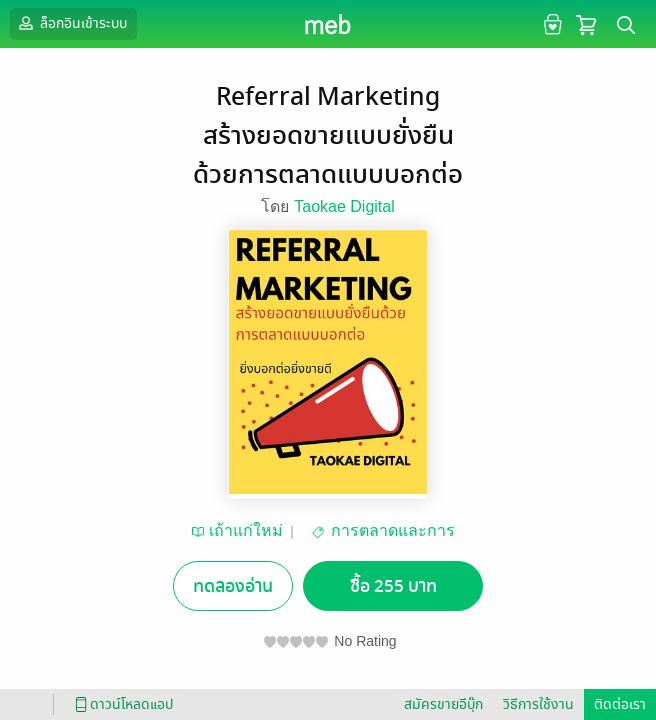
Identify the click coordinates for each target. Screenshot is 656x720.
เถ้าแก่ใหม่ (246, 530)
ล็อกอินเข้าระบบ (71, 23)
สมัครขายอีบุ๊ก (443, 704)
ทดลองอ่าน (233, 586)
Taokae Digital (344, 206)
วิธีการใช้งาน (538, 704)
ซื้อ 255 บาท (393, 586)
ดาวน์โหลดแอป (121, 704)
